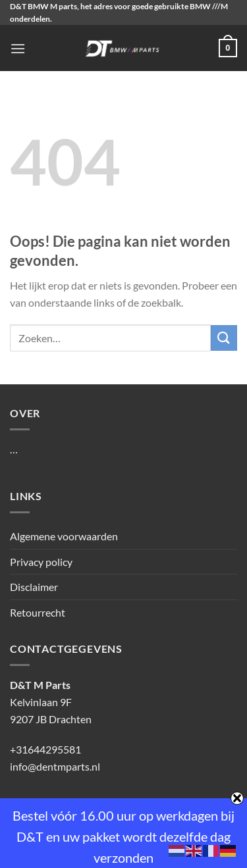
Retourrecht (38, 612)
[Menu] (18, 48)
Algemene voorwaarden (64, 536)
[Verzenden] (224, 338)
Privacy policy (41, 562)
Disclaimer (34, 587)
